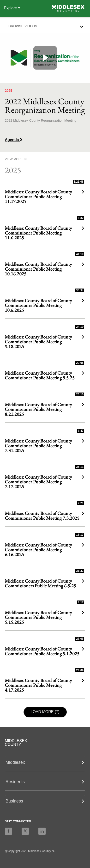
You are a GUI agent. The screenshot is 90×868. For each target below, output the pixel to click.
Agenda (14, 140)
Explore (12, 8)
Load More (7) (47, 711)
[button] (46, 25)
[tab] (45, 26)
